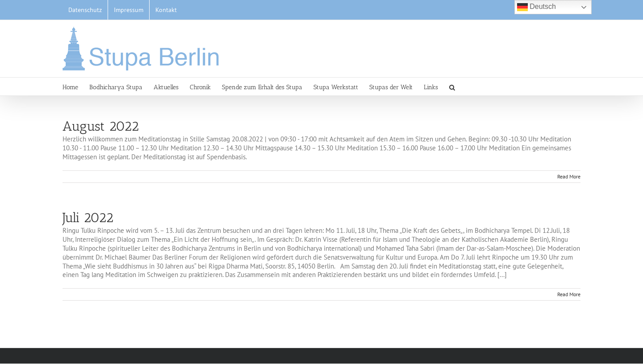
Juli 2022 (88, 218)
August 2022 (101, 126)
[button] (452, 87)
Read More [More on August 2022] (569, 176)
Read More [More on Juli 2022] (569, 294)
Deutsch (537, 7)
